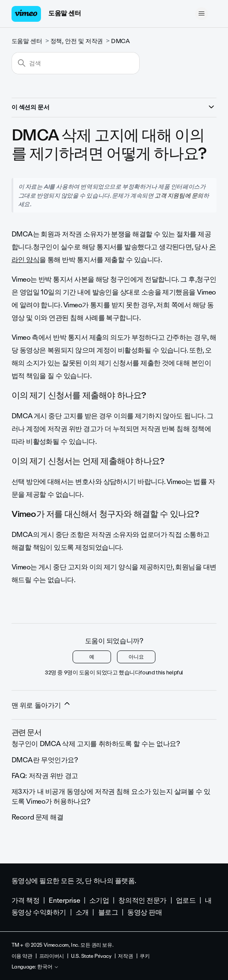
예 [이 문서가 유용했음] (92, 657)
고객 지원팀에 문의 (179, 195)
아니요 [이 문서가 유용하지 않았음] (136, 657)
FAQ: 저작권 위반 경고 (45, 776)
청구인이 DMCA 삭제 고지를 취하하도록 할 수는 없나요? (96, 744)
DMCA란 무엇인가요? (45, 760)
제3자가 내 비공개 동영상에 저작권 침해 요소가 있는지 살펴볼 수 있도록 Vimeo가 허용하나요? (111, 796)
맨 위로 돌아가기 (41, 705)
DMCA (120, 41)
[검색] (76, 63)
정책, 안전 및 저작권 (77, 41)
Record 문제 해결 (38, 817)
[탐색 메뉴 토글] (201, 14)
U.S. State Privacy (91, 956)
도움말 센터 (64, 13)
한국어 (48, 967)
